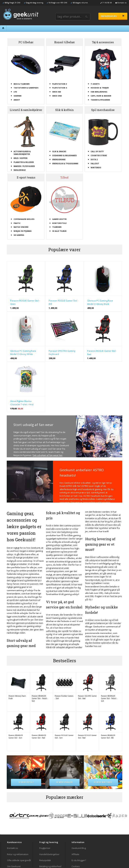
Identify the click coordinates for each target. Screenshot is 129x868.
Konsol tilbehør (64, 42)
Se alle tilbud (59, 231)
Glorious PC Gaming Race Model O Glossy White (23, 353)
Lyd (15, 92)
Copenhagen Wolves (24, 219)
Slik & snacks (59, 151)
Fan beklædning (99, 92)
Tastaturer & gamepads (26, 88)
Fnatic (17, 223)
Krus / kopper (20, 158)
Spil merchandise (103, 110)
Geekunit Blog (79, 848)
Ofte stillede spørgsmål (19, 860)
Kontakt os (13, 848)
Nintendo (96, 168)
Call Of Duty (97, 151)
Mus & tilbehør (22, 84)
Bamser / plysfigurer (24, 166)
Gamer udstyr (59, 219)
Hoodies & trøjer (100, 88)
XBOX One (57, 96)
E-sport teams (26, 177)
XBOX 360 (57, 92)
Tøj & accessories (103, 42)
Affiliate (75, 854)
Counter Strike (99, 156)
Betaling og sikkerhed (50, 866)
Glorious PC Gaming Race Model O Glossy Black (100, 302)
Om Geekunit (14, 866)
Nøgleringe (20, 170)
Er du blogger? (79, 860)
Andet (17, 100)
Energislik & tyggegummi (65, 164)
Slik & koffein (64, 110)
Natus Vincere (21, 227)
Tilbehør (57, 227)
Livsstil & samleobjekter (26, 110)
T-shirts (95, 84)
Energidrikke (59, 160)
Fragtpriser (45, 848)
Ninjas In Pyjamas (23, 231)
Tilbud (64, 177)
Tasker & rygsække (100, 100)
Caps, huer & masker (101, 96)
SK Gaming (19, 235)
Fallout (95, 164)
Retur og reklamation (18, 854)
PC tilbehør (26, 42)
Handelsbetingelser (49, 854)
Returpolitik (45, 860)
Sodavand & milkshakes (64, 156)
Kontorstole (59, 223)
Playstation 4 (60, 88)
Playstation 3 (60, 84)
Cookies (76, 866)
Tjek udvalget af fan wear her (47, 455)
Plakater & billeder (24, 162)
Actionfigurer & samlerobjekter (22, 153)
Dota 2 (94, 160)
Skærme (18, 96)
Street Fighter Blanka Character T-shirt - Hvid (22, 403)
